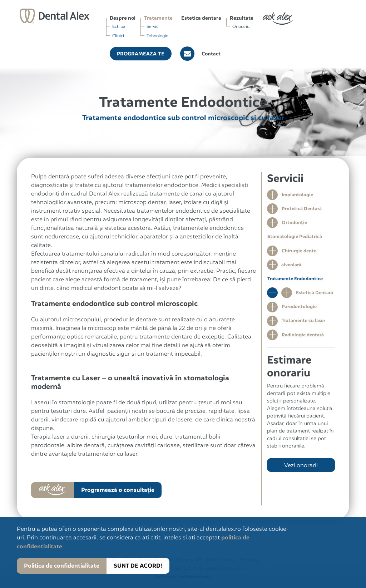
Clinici (118, 36)
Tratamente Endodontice (295, 280)
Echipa (119, 26)
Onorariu (241, 26)
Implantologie (297, 195)
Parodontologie (299, 309)
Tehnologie (157, 36)
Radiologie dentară (302, 338)
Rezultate (242, 18)
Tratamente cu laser (303, 323)
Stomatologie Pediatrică (294, 238)
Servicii (154, 26)
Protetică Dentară (301, 209)
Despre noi (123, 18)
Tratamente (158, 18)
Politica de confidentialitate (62, 566)
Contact (211, 54)
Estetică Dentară (314, 295)
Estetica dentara (201, 18)
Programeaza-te (141, 54)
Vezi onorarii (301, 468)
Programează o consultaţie (117, 490)
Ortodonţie (294, 223)
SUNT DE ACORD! (138, 566)
